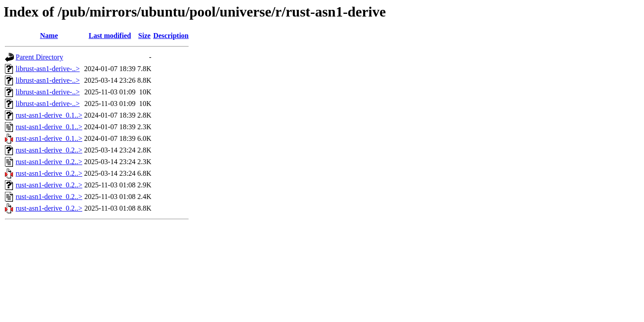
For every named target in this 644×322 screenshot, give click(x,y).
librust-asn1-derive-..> (48, 69)
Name (49, 36)
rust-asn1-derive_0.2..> (49, 150)
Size (144, 36)
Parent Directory (39, 57)
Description (171, 36)
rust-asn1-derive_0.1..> (49, 115)
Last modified (110, 36)
